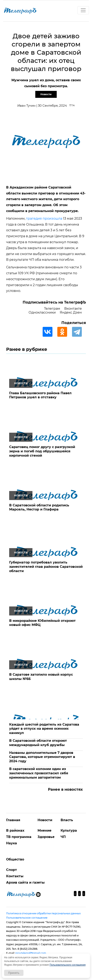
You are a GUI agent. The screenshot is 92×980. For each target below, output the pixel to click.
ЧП (63, 837)
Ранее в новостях (65, 789)
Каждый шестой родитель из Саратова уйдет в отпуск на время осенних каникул (44, 729)
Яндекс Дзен (71, 312)
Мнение (44, 830)
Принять (14, 973)
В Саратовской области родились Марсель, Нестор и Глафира (39, 507)
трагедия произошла (44, 218)
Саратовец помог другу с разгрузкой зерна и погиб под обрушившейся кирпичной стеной (42, 451)
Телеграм (52, 309)
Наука (12, 843)
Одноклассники (42, 312)
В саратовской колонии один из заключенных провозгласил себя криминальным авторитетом (39, 773)
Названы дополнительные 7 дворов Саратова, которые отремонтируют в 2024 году (42, 757)
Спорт (12, 870)
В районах (15, 830)
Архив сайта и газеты (25, 882)
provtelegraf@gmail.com (31, 953)
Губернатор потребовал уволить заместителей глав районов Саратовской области (46, 567)
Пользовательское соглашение (27, 918)
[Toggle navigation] (83, 10)
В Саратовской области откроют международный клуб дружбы (38, 743)
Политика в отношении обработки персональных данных (43, 913)
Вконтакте (73, 309)
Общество (15, 859)
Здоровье (46, 837)
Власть (67, 820)
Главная (13, 820)
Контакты (15, 876)
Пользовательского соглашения (68, 965)
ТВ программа (19, 837)
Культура (69, 830)
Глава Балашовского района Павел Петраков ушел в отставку (40, 395)
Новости (46, 94)
